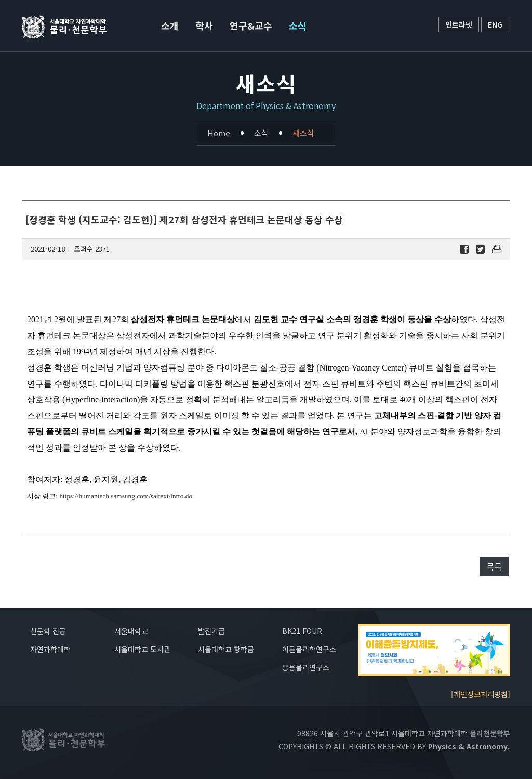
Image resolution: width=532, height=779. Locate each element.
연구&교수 (251, 25)
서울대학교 (131, 631)
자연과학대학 (50, 649)
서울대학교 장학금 (226, 649)
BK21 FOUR (302, 631)
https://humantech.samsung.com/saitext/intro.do (126, 496)
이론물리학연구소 (309, 649)
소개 (170, 25)
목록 (494, 566)
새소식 (303, 133)
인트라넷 (459, 24)
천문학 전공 (48, 631)
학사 (204, 25)
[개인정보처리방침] (481, 694)
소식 (298, 25)
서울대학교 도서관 (142, 649)
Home (219, 133)
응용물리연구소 (306, 667)
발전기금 (211, 631)
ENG (495, 24)
